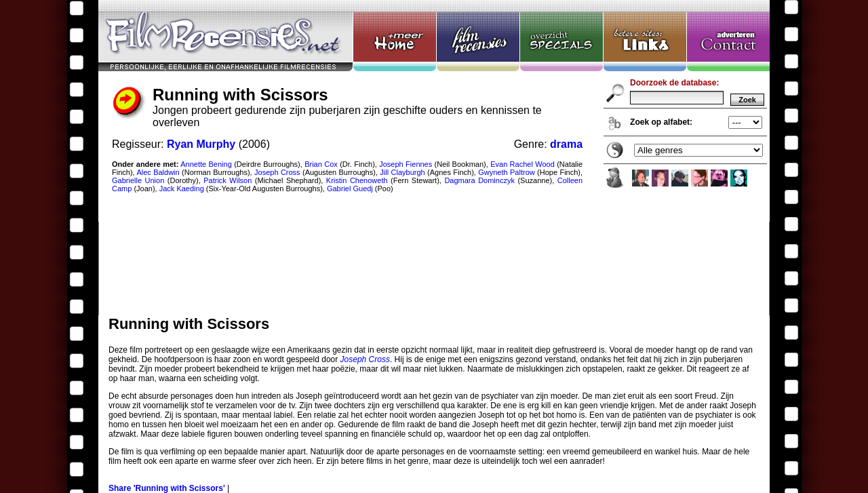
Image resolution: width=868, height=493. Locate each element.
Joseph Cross (365, 359)
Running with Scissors (434, 158)
